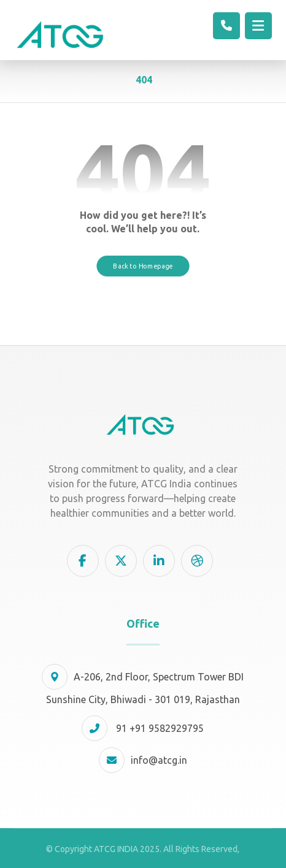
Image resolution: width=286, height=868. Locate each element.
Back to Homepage (143, 265)
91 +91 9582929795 (143, 728)
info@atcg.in (143, 760)
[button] (83, 561)
